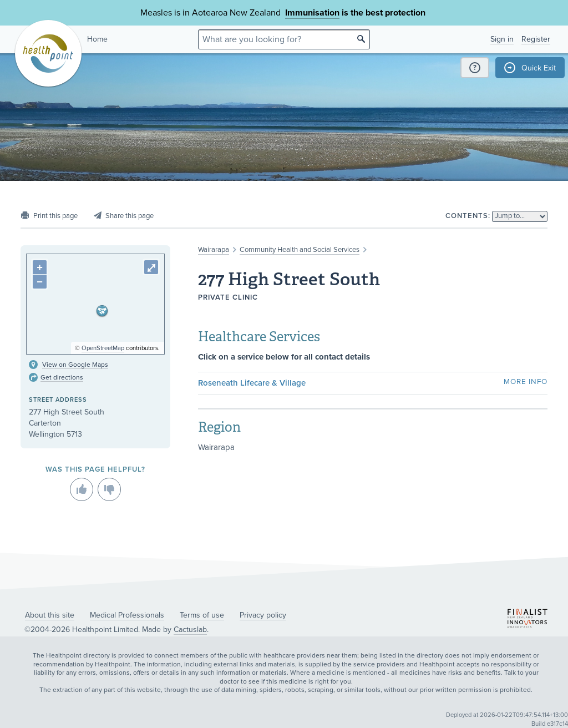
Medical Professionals (127, 615)
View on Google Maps (75, 365)
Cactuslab (190, 630)
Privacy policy (263, 615)
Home (97, 39)
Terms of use (202, 615)
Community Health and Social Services (300, 250)
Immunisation (312, 13)
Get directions (62, 377)
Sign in (502, 39)
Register (536, 39)
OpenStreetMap (103, 348)
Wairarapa (214, 250)
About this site (50, 615)
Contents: (468, 216)
